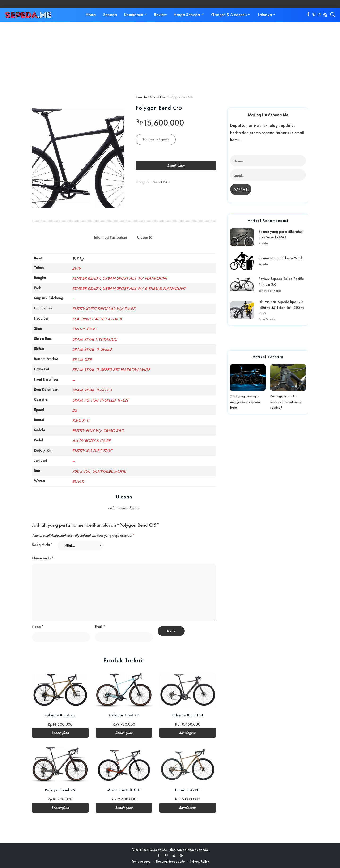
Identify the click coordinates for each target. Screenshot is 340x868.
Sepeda (263, 243)
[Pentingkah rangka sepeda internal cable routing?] (288, 377)
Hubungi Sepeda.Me (170, 861)
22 (75, 410)
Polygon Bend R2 (124, 715)
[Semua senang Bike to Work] (242, 261)
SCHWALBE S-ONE (109, 471)
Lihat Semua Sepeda (156, 139)
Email (100, 627)
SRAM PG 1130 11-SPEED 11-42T (100, 400)
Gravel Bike (158, 97)
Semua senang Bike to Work (280, 258)
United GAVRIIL (188, 790)
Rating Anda (42, 544)
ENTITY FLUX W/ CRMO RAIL (98, 430)
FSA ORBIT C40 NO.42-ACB (97, 319)
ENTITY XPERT (84, 329)
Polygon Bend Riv (60, 715)
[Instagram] (320, 15)
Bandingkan (176, 165)
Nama (38, 627)
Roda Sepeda (267, 319)
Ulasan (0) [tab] (145, 237)
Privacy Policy (200, 861)
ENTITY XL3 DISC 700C (92, 451)
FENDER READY (86, 278)
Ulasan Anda (43, 558)
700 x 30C (81, 471)
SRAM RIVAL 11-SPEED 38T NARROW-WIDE (111, 370)
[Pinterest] (314, 15)
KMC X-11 (81, 420)
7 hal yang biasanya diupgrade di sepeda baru (245, 402)
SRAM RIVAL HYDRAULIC (95, 339)
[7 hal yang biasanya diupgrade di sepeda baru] (248, 377)
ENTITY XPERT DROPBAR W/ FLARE (104, 309)
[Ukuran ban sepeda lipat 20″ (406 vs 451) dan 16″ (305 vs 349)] (242, 310)
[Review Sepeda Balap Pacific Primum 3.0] (242, 284)
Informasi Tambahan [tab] (110, 237)
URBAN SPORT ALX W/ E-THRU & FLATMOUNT (144, 288)
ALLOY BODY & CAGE (91, 441)
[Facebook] (308, 15)
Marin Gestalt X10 (124, 790)
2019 (76, 268)
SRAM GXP (82, 359)
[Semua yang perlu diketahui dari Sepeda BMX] (242, 237)
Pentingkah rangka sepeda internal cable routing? (286, 402)
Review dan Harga (270, 291)
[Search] (332, 15)
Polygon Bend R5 (60, 790)
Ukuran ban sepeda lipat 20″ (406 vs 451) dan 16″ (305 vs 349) (281, 307)
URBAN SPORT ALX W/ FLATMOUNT (135, 278)
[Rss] (325, 15)
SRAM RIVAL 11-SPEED (92, 349)
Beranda (141, 97)
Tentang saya (141, 861)
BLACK (78, 481)
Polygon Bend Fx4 (188, 715)
